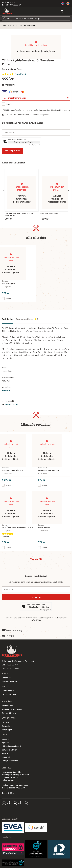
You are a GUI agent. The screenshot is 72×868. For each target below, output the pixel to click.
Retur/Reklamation (10, 761)
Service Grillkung (9, 713)
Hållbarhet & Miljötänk (12, 746)
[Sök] (36, 18)
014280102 (6, 678)
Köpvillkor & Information (12, 709)
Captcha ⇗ (34, 145)
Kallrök (5, 753)
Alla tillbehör (30, 25)
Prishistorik (9, 85)
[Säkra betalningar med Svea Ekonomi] (13, 827)
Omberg (5, 722)
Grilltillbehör (7, 25)
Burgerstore (7, 726)
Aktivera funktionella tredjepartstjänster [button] (36, 51)
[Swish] (36, 827)
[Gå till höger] (69, 191)
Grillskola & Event (10, 750)
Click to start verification (24, 142)
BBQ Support (7, 730)
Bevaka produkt (12, 151)
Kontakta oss (7, 706)
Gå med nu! (36, 597)
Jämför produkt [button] (11, 404)
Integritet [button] (6, 757)
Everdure (18, 25)
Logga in (6, 739)
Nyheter (5, 743)
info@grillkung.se (9, 681)
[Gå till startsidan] (7, 11)
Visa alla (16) (36, 559)
